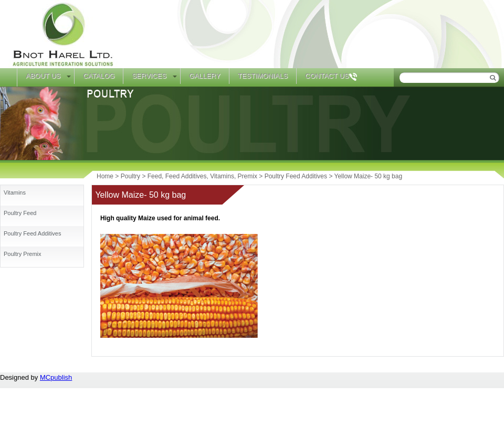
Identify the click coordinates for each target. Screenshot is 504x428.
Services (149, 76)
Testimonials (263, 76)
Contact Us (327, 76)
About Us (43, 76)
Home (8, 77)
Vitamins (15, 192)
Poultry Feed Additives (32, 233)
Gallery (205, 76)
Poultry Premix (23, 254)
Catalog (99, 76)
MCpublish (56, 377)
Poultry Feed (20, 213)
